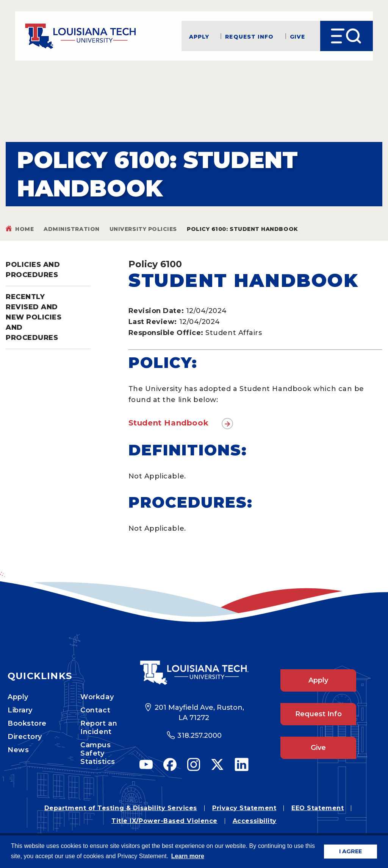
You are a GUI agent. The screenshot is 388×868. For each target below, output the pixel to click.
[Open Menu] (347, 36)
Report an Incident (99, 728)
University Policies (143, 229)
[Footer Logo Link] (194, 673)
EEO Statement (318, 808)
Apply (199, 36)
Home (24, 229)
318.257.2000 (199, 736)
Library (20, 710)
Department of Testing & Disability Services (121, 808)
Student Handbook (169, 423)
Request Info (249, 36)
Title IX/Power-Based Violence (164, 821)
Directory (25, 737)
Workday (97, 697)
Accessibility (255, 821)
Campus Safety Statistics (98, 753)
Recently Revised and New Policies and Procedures (34, 317)
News (18, 750)
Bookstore (27, 723)
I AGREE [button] (350, 851)
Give (297, 36)
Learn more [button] (188, 856)
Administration (72, 229)
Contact (95, 710)
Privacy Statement (244, 808)
